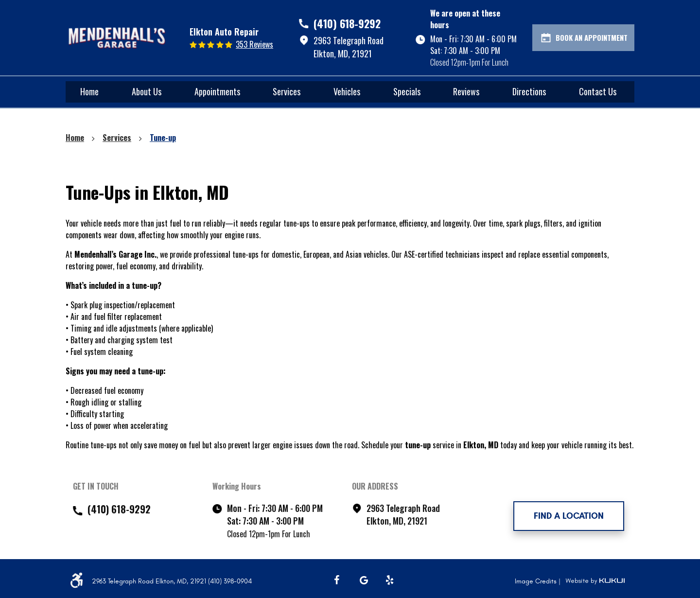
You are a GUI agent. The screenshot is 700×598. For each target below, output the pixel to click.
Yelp (390, 580)
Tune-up (163, 138)
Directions (529, 91)
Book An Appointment (592, 37)
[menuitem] (89, 92)
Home (89, 91)
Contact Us (598, 91)
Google (364, 580)
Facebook (338, 580)
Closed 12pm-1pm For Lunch (469, 62)
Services (287, 91)
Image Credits (537, 581)
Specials (407, 91)
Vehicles (347, 91)
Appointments (217, 91)
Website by (595, 581)
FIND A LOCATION (569, 516)
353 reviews (254, 44)
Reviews (466, 91)
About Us (147, 91)
